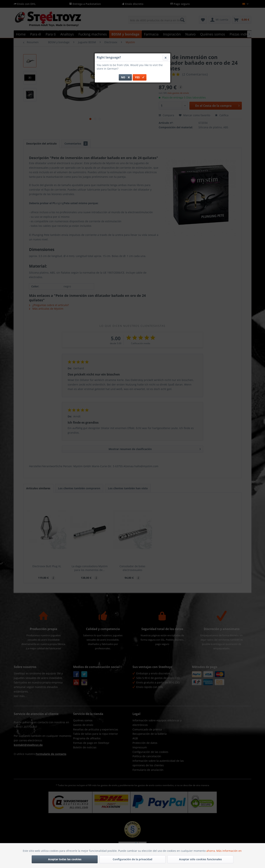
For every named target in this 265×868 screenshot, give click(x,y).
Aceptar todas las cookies (65, 859)
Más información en (229, 851)
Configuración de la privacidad (132, 859)
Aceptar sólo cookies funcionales (200, 859)
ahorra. (211, 851)
